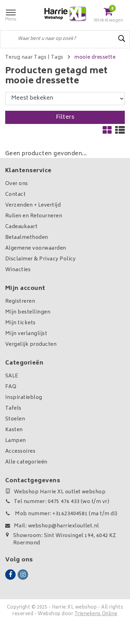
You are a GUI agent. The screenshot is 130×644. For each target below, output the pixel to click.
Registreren (20, 302)
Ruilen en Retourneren (34, 216)
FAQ (11, 387)
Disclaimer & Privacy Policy (41, 259)
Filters (65, 117)
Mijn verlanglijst (26, 334)
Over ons (17, 184)
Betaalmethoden (27, 238)
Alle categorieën (26, 462)
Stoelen (15, 419)
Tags (57, 57)
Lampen (16, 441)
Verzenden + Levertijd (33, 205)
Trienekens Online (96, 614)
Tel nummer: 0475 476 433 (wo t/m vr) (57, 502)
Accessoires (20, 451)
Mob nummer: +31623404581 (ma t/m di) (61, 514)
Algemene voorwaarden (36, 248)
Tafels (13, 408)
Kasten (14, 430)
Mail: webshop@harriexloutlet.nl (52, 526)
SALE (12, 376)
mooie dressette (95, 57)
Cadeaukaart (21, 227)
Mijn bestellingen (28, 312)
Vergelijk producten (31, 345)
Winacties (18, 270)
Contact (15, 195)
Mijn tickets (20, 323)
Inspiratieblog (24, 398)
